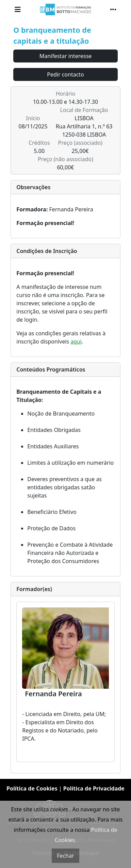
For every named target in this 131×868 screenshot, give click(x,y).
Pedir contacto (65, 74)
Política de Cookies (32, 788)
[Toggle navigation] (18, 10)
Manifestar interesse (66, 56)
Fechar (65, 856)
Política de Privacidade (94, 788)
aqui (76, 341)
